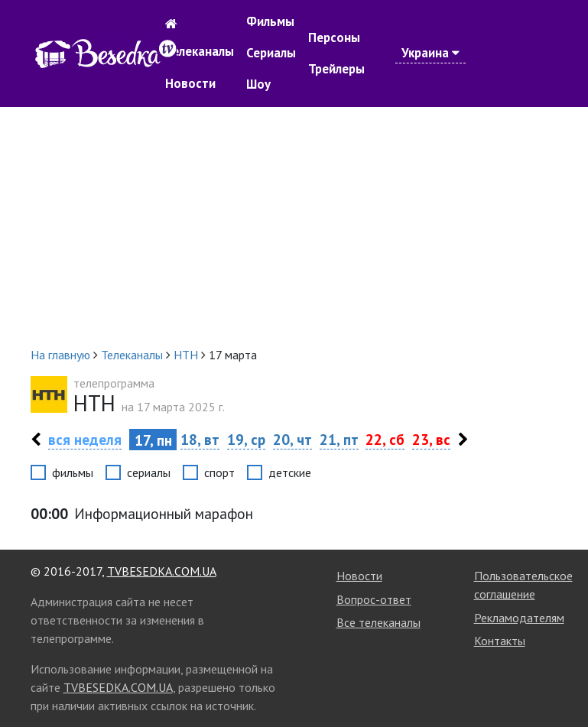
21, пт (339, 439)
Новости (190, 83)
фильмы (73, 472)
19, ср (246, 439)
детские (290, 472)
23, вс (431, 439)
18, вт (200, 439)
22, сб (385, 439)
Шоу (258, 84)
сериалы (149, 472)
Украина (430, 53)
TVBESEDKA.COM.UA (162, 571)
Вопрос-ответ (374, 599)
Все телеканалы (378, 622)
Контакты (500, 641)
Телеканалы (200, 51)
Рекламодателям (519, 618)
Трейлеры (336, 69)
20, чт (292, 439)
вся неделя (85, 439)
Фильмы (270, 21)
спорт (219, 472)
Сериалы (271, 53)
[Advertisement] (294, 226)
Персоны (334, 37)
